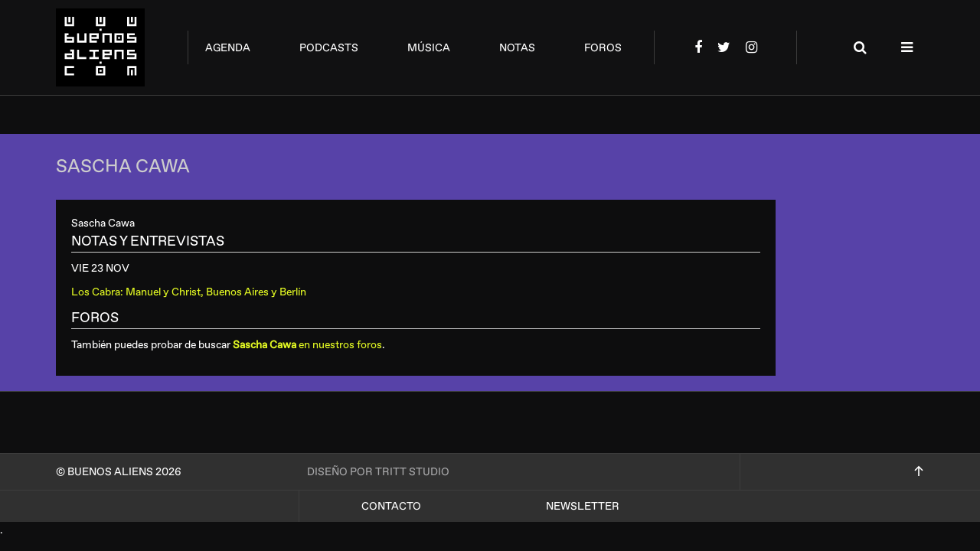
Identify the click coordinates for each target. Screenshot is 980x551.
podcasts (329, 48)
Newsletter (583, 506)
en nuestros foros (307, 345)
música (429, 48)
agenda (228, 48)
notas (517, 48)
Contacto (391, 506)
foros (603, 48)
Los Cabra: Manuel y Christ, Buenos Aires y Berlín (189, 292)
